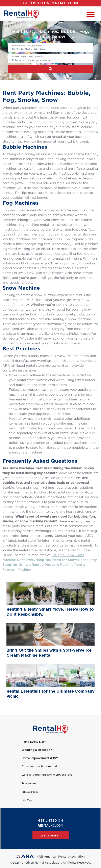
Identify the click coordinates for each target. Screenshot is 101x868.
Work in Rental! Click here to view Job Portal (47, 775)
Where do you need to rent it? (28, 56)
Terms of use (29, 783)
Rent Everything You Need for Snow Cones (53, 560)
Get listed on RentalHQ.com (51, 3)
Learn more (51, 835)
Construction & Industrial (39, 767)
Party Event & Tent (35, 742)
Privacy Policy (30, 792)
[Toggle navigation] (91, 15)
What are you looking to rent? (28, 46)
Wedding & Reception (37, 750)
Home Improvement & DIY (40, 758)
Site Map (27, 800)
